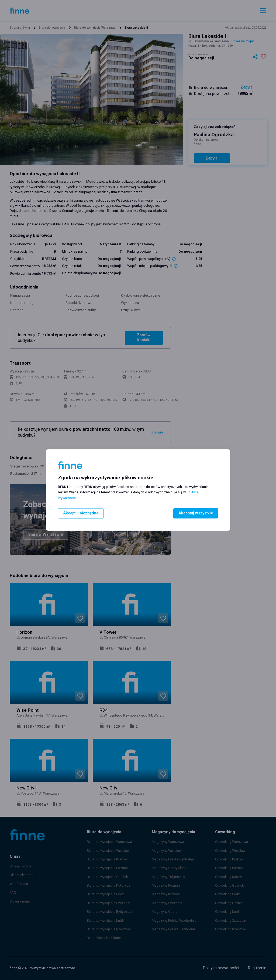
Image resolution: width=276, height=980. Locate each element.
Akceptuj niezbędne (79, 513)
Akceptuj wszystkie (197, 513)
